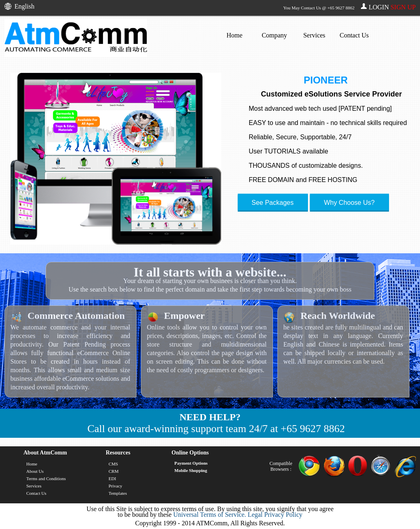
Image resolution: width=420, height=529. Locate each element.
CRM (113, 471)
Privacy (115, 486)
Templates (118, 493)
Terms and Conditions (46, 479)
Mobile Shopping (191, 470)
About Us (35, 471)
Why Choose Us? (349, 203)
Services (314, 35)
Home (234, 35)
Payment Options (191, 463)
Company (274, 35)
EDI (112, 479)
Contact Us (354, 35)
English (25, 6)
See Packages (273, 203)
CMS (113, 464)
